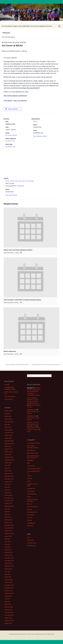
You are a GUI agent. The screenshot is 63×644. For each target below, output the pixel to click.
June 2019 (7, 465)
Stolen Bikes (31, 515)
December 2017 (9, 498)
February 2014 (9, 607)
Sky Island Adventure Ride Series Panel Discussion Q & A (46, 365)
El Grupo (30, 479)
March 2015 (8, 577)
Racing (29, 497)
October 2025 (8, 411)
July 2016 (7, 539)
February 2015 (9, 580)
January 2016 (8, 555)
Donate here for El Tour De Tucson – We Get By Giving (34, 430)
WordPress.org (31, 546)
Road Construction (32, 507)
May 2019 (7, 468)
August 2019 (8, 463)
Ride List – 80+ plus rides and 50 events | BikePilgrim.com (33, 424)
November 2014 (9, 588)
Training (29, 520)
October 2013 (8, 618)
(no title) (7, 385)
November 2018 (9, 479)
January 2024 (8, 430)
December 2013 (9, 612)
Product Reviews (32, 494)
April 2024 (7, 425)
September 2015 (9, 566)
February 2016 (9, 553)
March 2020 (8, 454)
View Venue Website (11, 195)
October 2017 (8, 503)
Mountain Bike (31, 489)
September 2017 (9, 506)
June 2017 (7, 509)
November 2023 (9, 433)
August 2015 (8, 569)
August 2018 (8, 482)
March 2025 (8, 416)
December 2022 (9, 441)
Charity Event (31, 466)
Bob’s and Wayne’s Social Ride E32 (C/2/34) (17, 365)
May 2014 (7, 602)
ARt (6, 147)
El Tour (29, 481)
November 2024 (9, 422)
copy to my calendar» (20, 101)
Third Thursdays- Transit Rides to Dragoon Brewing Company (22, 300)
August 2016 (8, 536)
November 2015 (9, 561)
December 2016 (9, 525)
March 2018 (8, 493)
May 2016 (7, 544)
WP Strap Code (50, 634)
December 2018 (9, 476)
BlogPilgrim (30, 460)
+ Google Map (20, 186)
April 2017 (7, 514)
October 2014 (8, 591)
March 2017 (8, 517)
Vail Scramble (8, 399)
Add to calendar (13, 109)
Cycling (29, 476)
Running (29, 509)
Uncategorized (31, 523)
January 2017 (8, 523)
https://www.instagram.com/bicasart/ (15, 96)
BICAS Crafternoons (10, 351)
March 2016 (8, 550)
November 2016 (9, 528)
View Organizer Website (40, 136)
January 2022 (8, 449)
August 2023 (8, 438)
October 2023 (8, 435)
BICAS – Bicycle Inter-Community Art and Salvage (20, 181)
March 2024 (8, 427)
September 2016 (9, 533)
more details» (8, 101)
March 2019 (8, 471)
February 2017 (9, 520)
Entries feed (30, 540)
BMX (28, 463)
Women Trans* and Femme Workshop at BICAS (18, 250)
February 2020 (9, 457)
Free (14, 141)
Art (6, 141)
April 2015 (7, 574)
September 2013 (9, 621)
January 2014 (8, 610)
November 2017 (9, 501)
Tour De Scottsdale (10, 396)
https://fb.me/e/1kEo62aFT (31, 88)
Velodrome (30, 526)
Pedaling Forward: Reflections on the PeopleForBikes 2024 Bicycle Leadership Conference (34, 391)
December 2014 (9, 585)
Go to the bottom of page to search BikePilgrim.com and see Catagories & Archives (27, 26)
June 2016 (7, 542)
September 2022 (9, 444)
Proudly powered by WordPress (18, 634)
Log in (29, 537)
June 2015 (7, 572)
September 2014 (9, 593)
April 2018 (7, 490)
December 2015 (9, 558)
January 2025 (8, 419)
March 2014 (8, 604)
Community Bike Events (34, 469)
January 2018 (8, 495)
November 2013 (9, 615)
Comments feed (32, 543)
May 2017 (7, 512)
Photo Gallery (31, 491)
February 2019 (9, 474)
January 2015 (8, 582)
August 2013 (8, 623)
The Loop (30, 518)
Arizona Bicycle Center (33, 443)
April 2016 (7, 547)
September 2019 (9, 460)
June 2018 (7, 484)
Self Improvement (32, 512)
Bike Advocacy (31, 450)
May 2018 (7, 487)
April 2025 (7, 414)
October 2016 (8, 531)
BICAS (10, 141)
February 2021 (9, 452)
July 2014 (7, 599)
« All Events (6, 33)
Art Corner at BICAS (11, 135)
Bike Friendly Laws (32, 453)
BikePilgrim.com (32, 410)
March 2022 (8, 446)
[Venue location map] (31, 162)
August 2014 (8, 596)
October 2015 (8, 563)
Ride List (30, 504)
